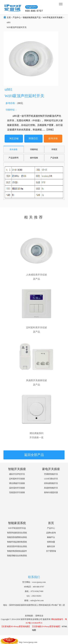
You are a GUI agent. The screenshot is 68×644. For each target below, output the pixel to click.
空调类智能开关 (51, 474)
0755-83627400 (37, 591)
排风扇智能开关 (51, 483)
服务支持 (51, 546)
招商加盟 (51, 542)
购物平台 (51, 537)
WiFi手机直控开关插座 (53, 18)
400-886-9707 (38, 587)
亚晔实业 (39, 616)
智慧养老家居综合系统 (17, 533)
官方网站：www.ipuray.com (34, 582)
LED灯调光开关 (51, 479)
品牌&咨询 (51, 533)
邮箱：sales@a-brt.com (34, 600)
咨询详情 (53, 139)
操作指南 (34, 158)
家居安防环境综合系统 (17, 546)
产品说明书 (14, 158)
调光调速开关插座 (17, 483)
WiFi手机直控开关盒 (17, 528)
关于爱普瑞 (51, 551)
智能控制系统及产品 (32, 18)
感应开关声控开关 (17, 474)
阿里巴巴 (33, 139)
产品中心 (17, 18)
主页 (9, 18)
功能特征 (34, 149)
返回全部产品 (34, 455)
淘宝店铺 (14, 139)
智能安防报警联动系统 (17, 537)
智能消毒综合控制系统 (17, 556)
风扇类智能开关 (51, 488)
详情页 (54, 149)
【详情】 (50, 130)
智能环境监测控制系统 (17, 542)
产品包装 (54, 158)
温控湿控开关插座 (17, 488)
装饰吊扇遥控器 (51, 492)
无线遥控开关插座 (17, 492)
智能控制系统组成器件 (17, 551)
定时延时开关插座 (17, 479)
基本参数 (14, 149)
